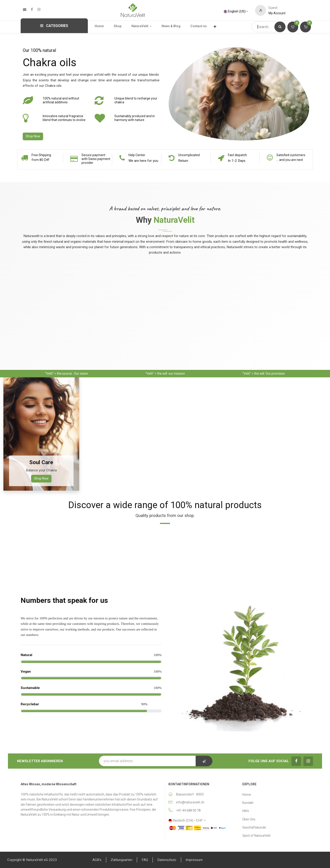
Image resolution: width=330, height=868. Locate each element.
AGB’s (97, 860)
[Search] (280, 27)
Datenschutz (167, 860)
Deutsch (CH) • (186, 820)
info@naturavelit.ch (190, 802)
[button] (204, 761)
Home (247, 795)
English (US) (235, 11)
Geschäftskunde (254, 827)
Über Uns (249, 819)
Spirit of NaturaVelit (256, 836)
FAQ (145, 860)
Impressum (194, 860)
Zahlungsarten (122, 860)
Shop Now (33, 136)
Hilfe (246, 811)
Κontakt (248, 803)
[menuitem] (102, 26)
